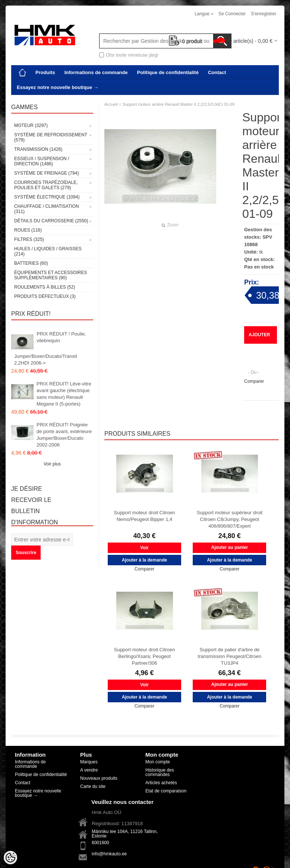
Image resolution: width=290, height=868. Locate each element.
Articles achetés (161, 783)
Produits (45, 72)
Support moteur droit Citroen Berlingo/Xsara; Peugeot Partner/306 (144, 656)
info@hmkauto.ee (109, 854)
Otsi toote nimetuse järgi (132, 55)
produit (186, 41)
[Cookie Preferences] (10, 858)
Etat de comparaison (166, 791)
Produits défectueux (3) (45, 296)
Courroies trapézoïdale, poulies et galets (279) (46, 185)
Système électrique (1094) (47, 197)
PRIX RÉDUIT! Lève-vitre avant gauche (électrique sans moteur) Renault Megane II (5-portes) (64, 394)
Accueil (111, 104)
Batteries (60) (31, 263)
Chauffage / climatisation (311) (47, 209)
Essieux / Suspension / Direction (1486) (42, 161)
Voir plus (52, 464)
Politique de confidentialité (168, 72)
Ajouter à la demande (260, 338)
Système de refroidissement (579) (51, 137)
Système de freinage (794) (46, 173)
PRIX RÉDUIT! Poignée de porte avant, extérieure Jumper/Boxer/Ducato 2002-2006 (64, 435)
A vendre (89, 770)
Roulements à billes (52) (45, 287)
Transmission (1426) (38, 149)
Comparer (254, 381)
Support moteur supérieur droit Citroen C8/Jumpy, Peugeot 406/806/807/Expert (230, 519)
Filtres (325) (29, 239)
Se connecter (232, 14)
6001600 (100, 843)
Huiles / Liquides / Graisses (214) (48, 251)
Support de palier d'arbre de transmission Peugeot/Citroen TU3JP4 (230, 656)
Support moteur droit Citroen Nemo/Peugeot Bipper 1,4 (144, 516)
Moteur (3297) (31, 125)
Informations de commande (96, 72)
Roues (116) (28, 230)
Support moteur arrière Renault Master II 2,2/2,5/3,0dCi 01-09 (179, 104)
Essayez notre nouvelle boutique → (58, 87)
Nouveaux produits (99, 778)
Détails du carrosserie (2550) (51, 221)
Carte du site (93, 786)
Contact (217, 72)
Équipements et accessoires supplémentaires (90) (51, 275)
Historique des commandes (160, 772)
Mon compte (158, 762)
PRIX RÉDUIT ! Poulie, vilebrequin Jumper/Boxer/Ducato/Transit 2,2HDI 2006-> (50, 348)
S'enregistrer (264, 14)
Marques (89, 762)
